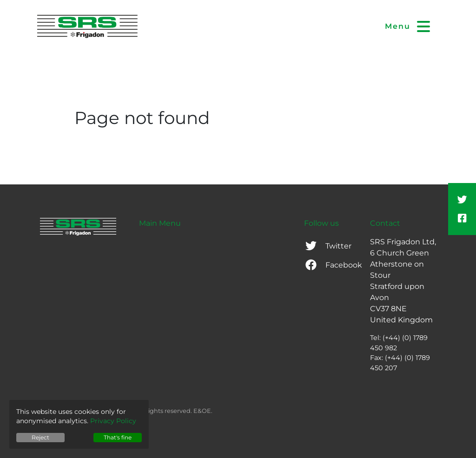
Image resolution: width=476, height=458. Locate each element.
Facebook (333, 265)
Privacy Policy (113, 421)
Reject (40, 437)
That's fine (118, 437)
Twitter (328, 246)
